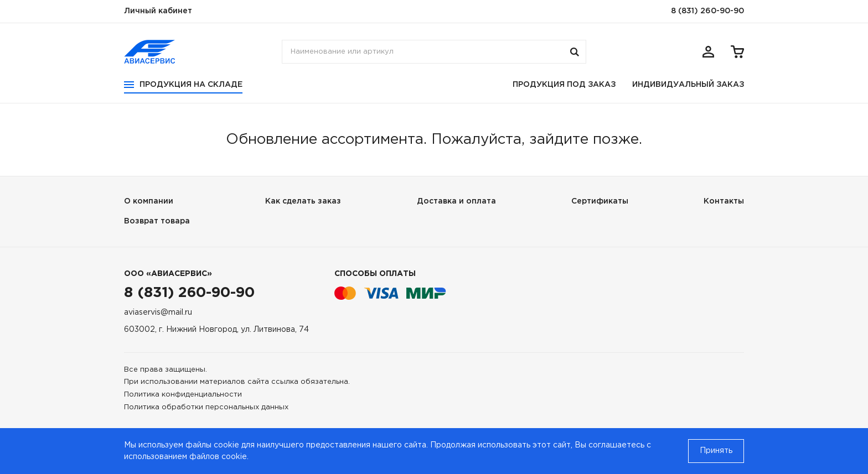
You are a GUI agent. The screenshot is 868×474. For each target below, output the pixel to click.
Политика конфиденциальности (183, 395)
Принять (716, 451)
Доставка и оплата (456, 201)
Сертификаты (600, 201)
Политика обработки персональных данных (206, 407)
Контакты (724, 201)
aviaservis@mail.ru (158, 312)
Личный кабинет (158, 11)
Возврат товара (157, 221)
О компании (149, 201)
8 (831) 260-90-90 (707, 11)
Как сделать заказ (303, 201)
